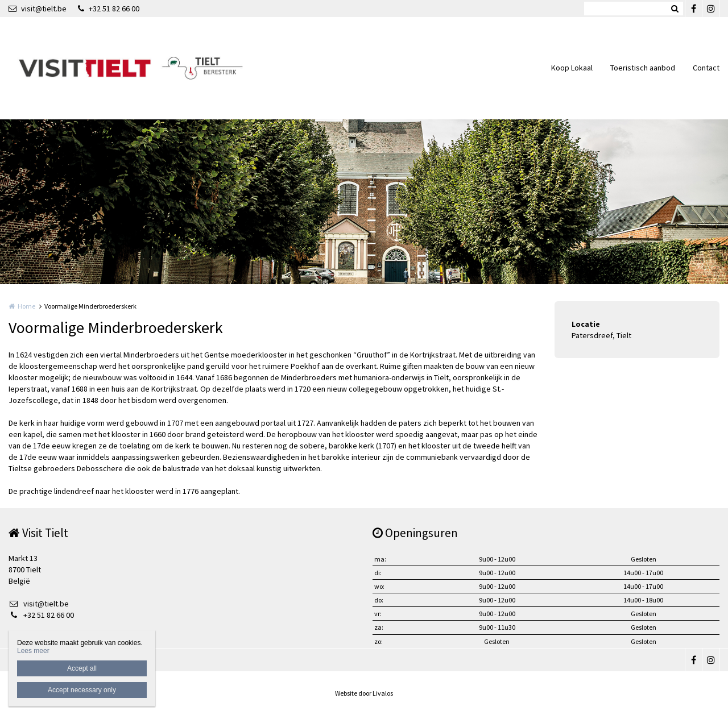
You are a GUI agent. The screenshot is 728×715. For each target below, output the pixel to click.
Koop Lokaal (572, 68)
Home (26, 306)
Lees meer (33, 651)
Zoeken (675, 9)
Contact (706, 68)
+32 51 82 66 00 (109, 9)
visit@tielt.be (38, 9)
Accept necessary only (82, 690)
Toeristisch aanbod (643, 68)
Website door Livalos (364, 693)
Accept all (82, 668)
